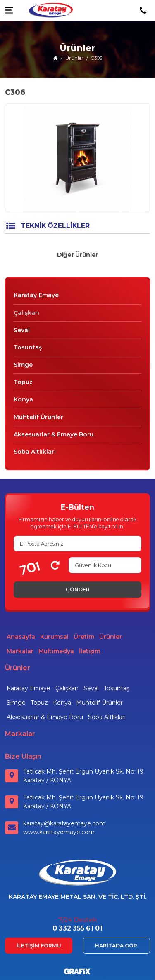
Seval (22, 330)
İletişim (90, 651)
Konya (23, 399)
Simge (23, 365)
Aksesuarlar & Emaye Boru (54, 434)
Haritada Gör (116, 946)
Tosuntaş (28, 347)
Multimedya (56, 651)
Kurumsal (54, 637)
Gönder (78, 590)
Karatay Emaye (36, 295)
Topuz (23, 382)
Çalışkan (26, 313)
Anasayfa (21, 637)
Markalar (20, 651)
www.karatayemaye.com (59, 832)
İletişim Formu (39, 946)
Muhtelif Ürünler (38, 417)
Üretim (84, 637)
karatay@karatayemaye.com (64, 823)
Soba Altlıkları (35, 452)
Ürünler (111, 637)
